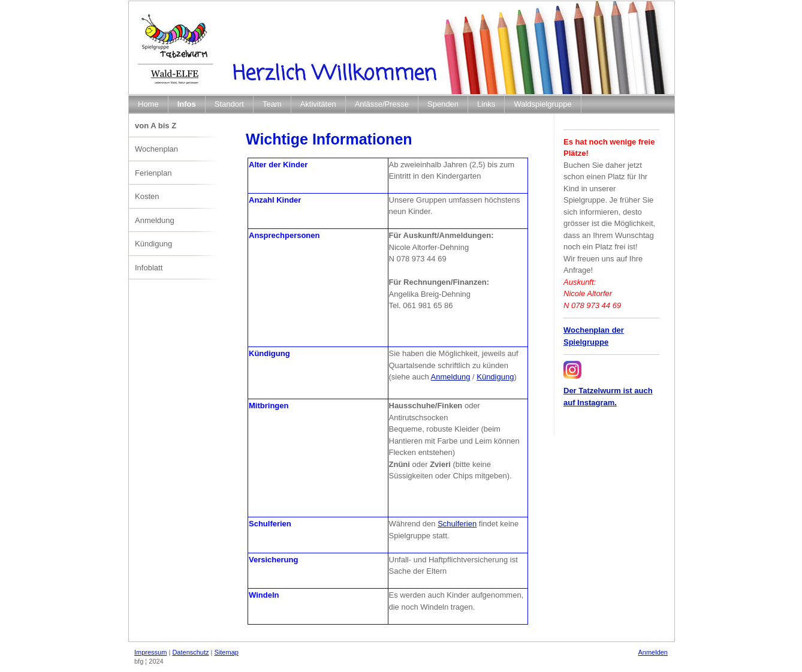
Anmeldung (451, 377)
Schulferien (457, 524)
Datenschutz (190, 652)
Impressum (150, 652)
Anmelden (653, 652)
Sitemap (227, 652)
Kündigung (495, 377)
